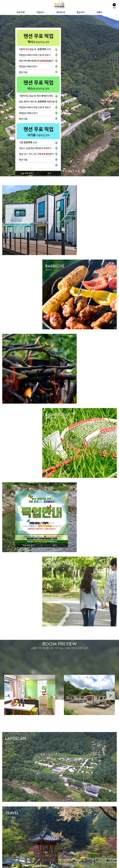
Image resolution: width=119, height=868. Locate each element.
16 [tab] (79, 171)
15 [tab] (76, 171)
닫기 (50, 173)
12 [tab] (68, 171)
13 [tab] (71, 171)
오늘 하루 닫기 (27, 173)
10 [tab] (63, 171)
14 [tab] (74, 171)
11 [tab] (66, 171)
